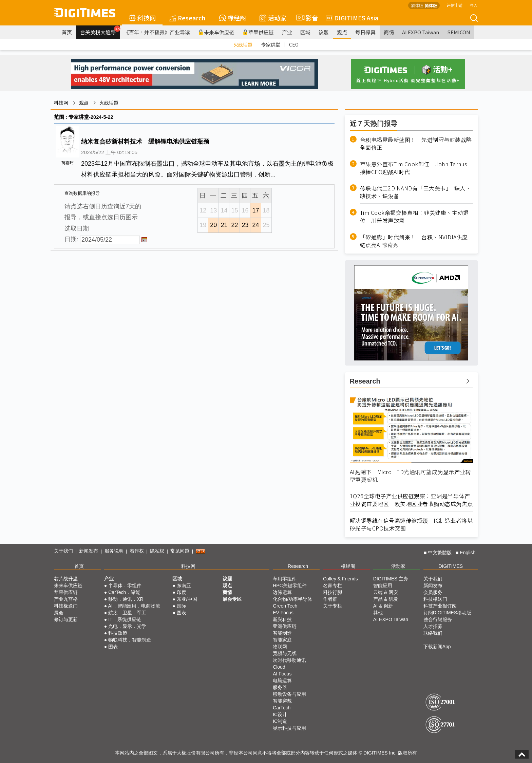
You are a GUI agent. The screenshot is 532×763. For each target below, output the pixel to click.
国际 (182, 606)
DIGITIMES (451, 566)
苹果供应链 (258, 32)
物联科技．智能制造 (130, 640)
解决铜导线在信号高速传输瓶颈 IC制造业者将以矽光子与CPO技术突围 (411, 524)
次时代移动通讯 (289, 660)
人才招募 (433, 626)
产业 (287, 32)
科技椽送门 (66, 606)
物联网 (280, 647)
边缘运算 (282, 592)
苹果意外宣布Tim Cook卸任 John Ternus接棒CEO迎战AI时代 (414, 168)
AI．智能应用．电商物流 (134, 606)
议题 (324, 32)
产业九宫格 (66, 599)
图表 (113, 647)
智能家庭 (282, 640)
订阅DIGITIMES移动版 (448, 613)
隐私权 (157, 551)
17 (255, 210)
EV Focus (283, 613)
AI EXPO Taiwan (421, 32)
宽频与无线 (285, 653)
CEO (294, 44)
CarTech (282, 708)
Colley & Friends (340, 579)
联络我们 (433, 633)
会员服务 (433, 592)
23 (245, 225)
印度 (182, 592)
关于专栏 (332, 606)
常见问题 (180, 551)
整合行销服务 (438, 619)
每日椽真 (365, 32)
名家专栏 (332, 585)
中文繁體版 (440, 553)
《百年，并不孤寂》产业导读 (157, 32)
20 (213, 225)
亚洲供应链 (285, 626)
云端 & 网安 (386, 592)
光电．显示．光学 (127, 626)
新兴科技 (282, 619)
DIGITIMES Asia (352, 18)
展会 (59, 613)
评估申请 (455, 5)
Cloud (279, 667)
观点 (342, 32)
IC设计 (280, 714)
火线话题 (243, 44)
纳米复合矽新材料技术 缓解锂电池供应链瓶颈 (145, 142)
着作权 (137, 551)
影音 (306, 18)
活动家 (273, 18)
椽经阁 (233, 18)
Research (187, 18)
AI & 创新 (383, 606)
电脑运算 (282, 681)
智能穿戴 (282, 701)
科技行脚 (332, 592)
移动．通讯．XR (126, 599)
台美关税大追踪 (100, 31)
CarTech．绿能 (124, 592)
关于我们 (63, 551)
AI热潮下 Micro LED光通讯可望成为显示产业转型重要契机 (411, 476)
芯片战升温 (66, 579)
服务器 (280, 687)
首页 (67, 32)
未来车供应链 (216, 32)
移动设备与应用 (289, 694)
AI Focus (282, 674)
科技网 (142, 18)
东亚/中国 (187, 599)
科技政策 (118, 633)
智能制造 (282, 633)
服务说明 (114, 551)
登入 (474, 5)
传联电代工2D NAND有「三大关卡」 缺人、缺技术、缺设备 (416, 192)
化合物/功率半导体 (292, 599)
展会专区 (232, 599)
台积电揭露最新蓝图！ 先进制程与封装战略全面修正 (416, 144)
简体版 (431, 5)
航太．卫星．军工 (127, 613)
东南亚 (184, 585)
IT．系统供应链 (125, 619)
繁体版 (417, 5)
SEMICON (459, 32)
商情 (389, 32)
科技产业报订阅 (440, 606)
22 (234, 225)
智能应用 (383, 585)
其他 (378, 613)
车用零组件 (285, 579)
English (468, 553)
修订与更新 (66, 619)
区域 (305, 32)
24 (255, 225)
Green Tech (285, 606)
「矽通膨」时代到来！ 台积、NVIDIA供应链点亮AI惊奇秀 (414, 241)
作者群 (330, 599)
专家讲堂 (271, 44)
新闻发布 (89, 551)
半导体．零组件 (125, 585)
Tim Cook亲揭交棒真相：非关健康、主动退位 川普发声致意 (414, 217)
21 (224, 225)
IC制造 (280, 721)
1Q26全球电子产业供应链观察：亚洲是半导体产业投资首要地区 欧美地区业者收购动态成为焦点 (411, 500)
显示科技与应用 (289, 728)
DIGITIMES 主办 (391, 579)
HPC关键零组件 (290, 585)
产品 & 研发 (386, 599)
